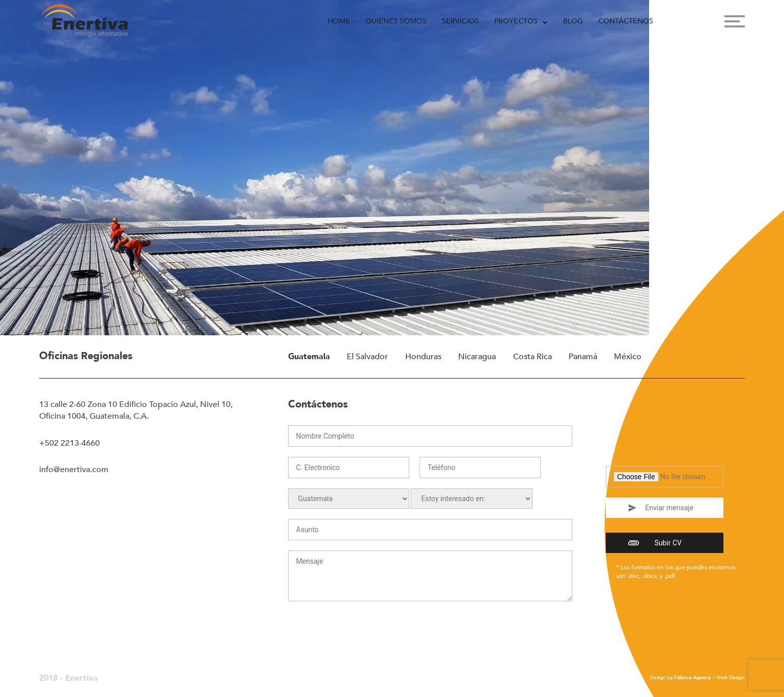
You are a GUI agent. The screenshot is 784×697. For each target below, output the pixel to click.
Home (339, 21)
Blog (573, 21)
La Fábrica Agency (689, 678)
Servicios (460, 21)
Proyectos (516, 21)
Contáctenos (626, 21)
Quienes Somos (396, 21)
